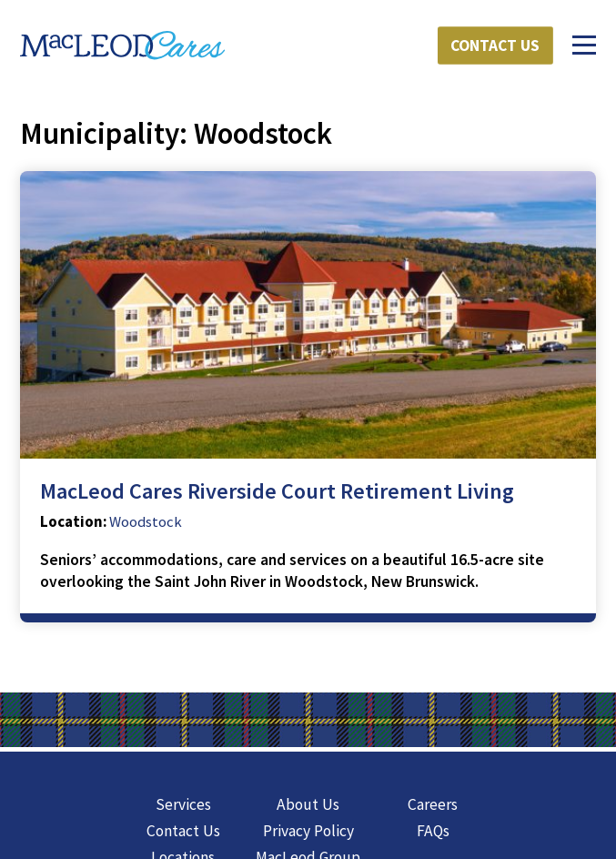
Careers (433, 804)
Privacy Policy (308, 831)
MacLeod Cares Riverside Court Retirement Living (277, 491)
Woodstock (146, 522)
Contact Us (495, 45)
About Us (308, 804)
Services (183, 804)
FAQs (433, 831)
